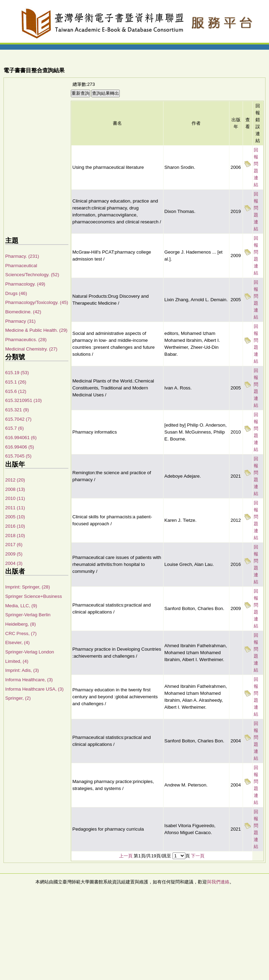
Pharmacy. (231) (22, 256)
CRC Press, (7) (21, 633)
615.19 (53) (17, 373)
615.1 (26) (16, 382)
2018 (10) (15, 536)
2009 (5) (14, 554)
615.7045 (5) (18, 456)
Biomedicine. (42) (23, 312)
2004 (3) (14, 563)
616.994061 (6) (21, 438)
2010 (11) (15, 498)
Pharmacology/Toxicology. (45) (37, 302)
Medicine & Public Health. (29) (36, 330)
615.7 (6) (14, 428)
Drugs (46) (16, 293)
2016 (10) (15, 526)
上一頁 (126, 856)
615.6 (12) (16, 391)
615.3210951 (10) (23, 400)
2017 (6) (14, 545)
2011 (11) (15, 508)
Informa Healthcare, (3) (29, 680)
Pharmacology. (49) (25, 284)
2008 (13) (15, 489)
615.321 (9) (17, 410)
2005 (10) (15, 517)
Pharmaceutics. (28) (26, 340)
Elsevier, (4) (17, 643)
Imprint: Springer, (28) (28, 587)
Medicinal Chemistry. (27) (31, 349)
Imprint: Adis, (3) (22, 670)
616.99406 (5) (20, 447)
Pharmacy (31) (20, 321)
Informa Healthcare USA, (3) (34, 689)
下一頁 (198, 856)
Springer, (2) (18, 698)
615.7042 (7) (18, 419)
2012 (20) (15, 480)
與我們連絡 (218, 882)
